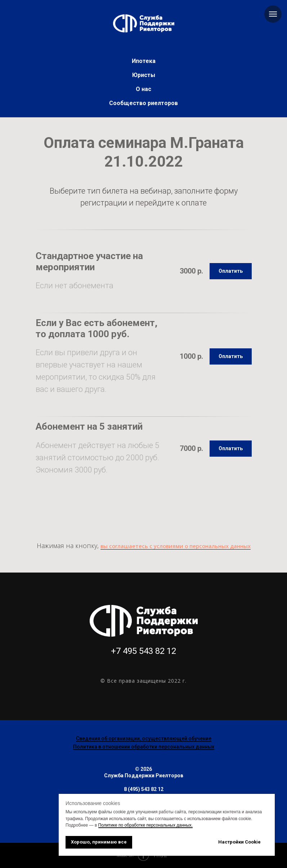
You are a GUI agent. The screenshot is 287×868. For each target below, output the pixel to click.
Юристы (144, 75)
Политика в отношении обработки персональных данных (144, 747)
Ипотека (144, 61)
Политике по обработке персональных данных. (146, 825)
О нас (143, 89)
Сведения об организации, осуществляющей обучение (144, 738)
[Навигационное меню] (273, 14)
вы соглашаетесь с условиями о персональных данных (176, 546)
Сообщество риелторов (143, 103)
